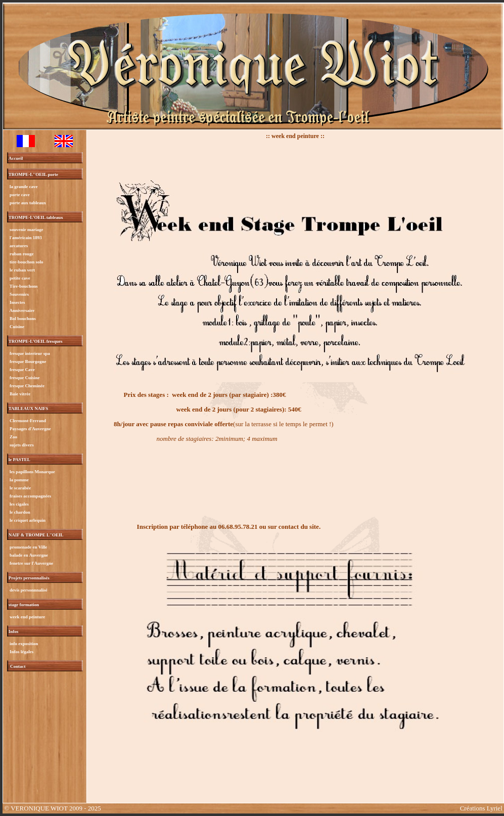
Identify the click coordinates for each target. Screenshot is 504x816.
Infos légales (21, 652)
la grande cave (23, 187)
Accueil (16, 158)
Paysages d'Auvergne (30, 429)
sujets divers (21, 445)
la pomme (19, 480)
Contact (18, 666)
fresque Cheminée (27, 386)
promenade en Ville (28, 547)
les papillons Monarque (32, 472)
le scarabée (20, 488)
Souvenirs (19, 294)
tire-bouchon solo (26, 262)
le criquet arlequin (27, 520)
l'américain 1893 (25, 238)
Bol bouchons (22, 319)
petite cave (19, 278)
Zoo (13, 437)
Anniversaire (22, 310)
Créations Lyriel (481, 808)
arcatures (18, 246)
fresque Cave (22, 370)
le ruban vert (22, 270)
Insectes (17, 302)
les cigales (19, 504)
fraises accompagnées (30, 496)
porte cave (19, 195)
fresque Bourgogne (28, 361)
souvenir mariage (26, 230)
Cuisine (16, 327)
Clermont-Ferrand (27, 421)
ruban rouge (21, 254)
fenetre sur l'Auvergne (31, 563)
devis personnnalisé (28, 590)
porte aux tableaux (27, 203)
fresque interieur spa (29, 353)
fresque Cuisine (24, 378)
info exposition (24, 644)
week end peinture (27, 617)
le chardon (19, 512)
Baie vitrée (19, 394)
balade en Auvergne (28, 555)
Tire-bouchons (23, 286)
